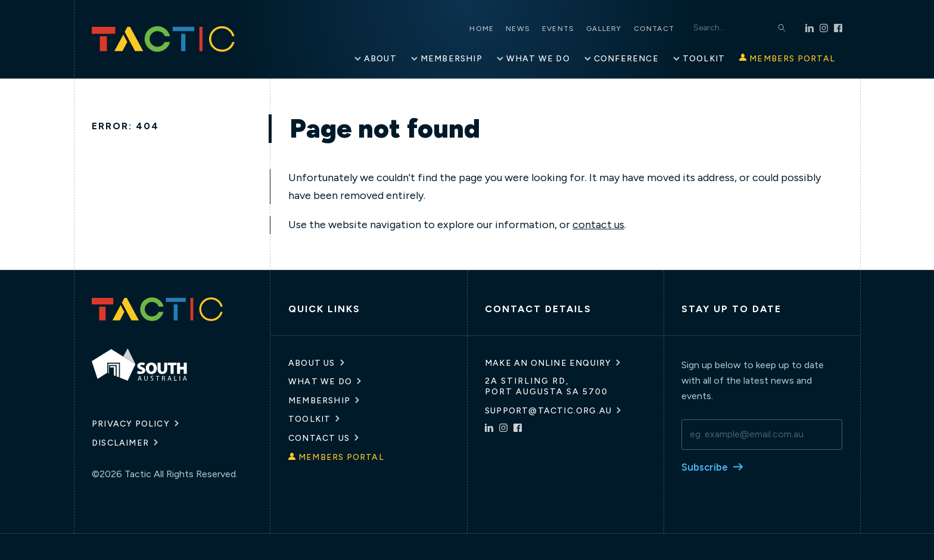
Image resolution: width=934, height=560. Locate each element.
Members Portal (792, 58)
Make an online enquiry (548, 363)
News (530, 29)
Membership (452, 58)
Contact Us (319, 438)
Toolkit (704, 58)
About (380, 58)
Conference (626, 58)
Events (570, 29)
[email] (762, 434)
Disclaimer (120, 444)
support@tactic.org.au (548, 410)
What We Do (538, 58)
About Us (312, 363)
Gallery (616, 29)
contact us (598, 224)
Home (494, 29)
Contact (666, 29)
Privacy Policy (131, 424)
